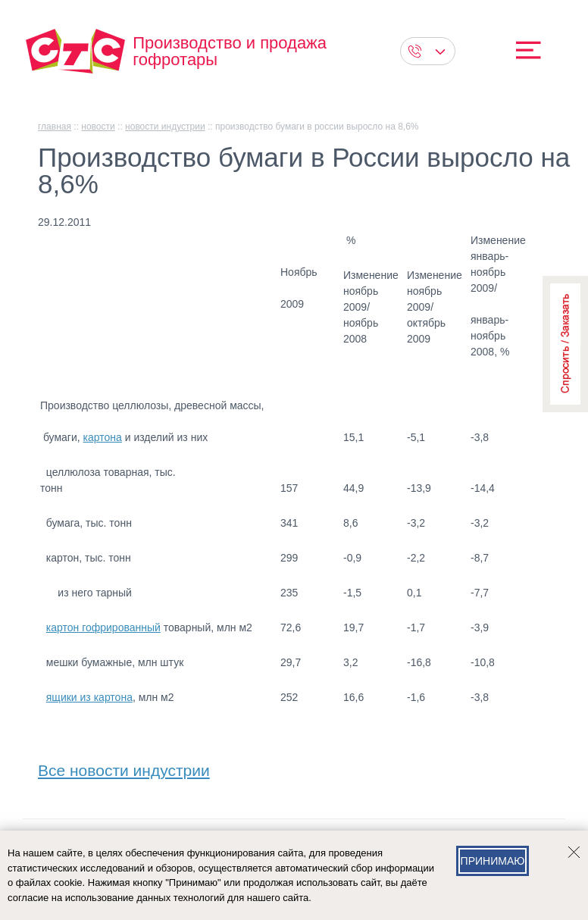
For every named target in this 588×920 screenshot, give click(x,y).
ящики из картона (89, 697)
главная (55, 127)
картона (103, 437)
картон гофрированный (103, 627)
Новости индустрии (165, 127)
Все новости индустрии (124, 767)
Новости (98, 127)
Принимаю (493, 861)
